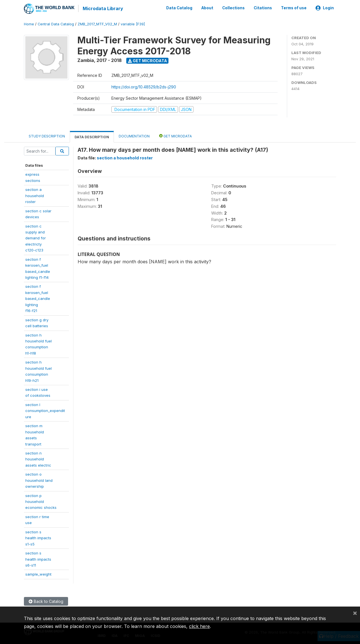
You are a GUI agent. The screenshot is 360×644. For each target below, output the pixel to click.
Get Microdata (148, 60)
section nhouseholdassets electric (38, 459)
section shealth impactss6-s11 (38, 559)
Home (29, 24)
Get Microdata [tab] (175, 136)
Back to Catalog (46, 601)
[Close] (355, 613)
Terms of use (294, 8)
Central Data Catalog (56, 24)
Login (325, 8)
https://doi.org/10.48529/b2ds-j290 (144, 86)
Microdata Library (103, 8)
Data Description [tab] (92, 137)
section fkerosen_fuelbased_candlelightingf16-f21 (38, 298)
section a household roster (125, 158)
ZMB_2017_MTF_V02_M (97, 24)
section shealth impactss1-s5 (38, 537)
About (207, 8)
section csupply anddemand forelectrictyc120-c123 (36, 238)
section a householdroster (35, 195)
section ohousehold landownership (39, 480)
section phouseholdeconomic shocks (41, 501)
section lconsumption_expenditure (45, 410)
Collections (233, 8)
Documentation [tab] (134, 136)
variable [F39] (133, 24)
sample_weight (38, 574)
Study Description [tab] (47, 136)
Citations (263, 8)
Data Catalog (179, 8)
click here (199, 626)
